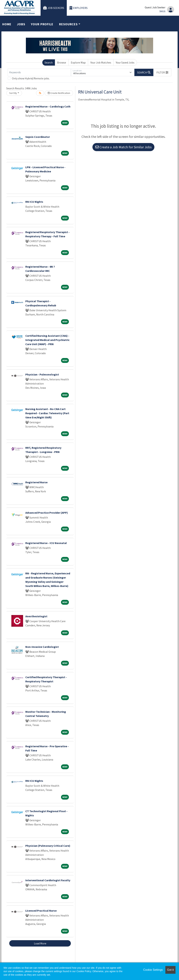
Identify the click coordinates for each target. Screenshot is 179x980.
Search (49, 62)
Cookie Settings (153, 970)
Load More (40, 943)
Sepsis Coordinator (38, 137)
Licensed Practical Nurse (41, 911)
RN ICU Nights (34, 202)
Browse (62, 62)
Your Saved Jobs (125, 62)
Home (7, 24)
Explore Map (78, 62)
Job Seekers (54, 8)
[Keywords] (39, 72)
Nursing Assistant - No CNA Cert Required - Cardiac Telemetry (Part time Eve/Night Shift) (47, 413)
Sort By (13, 93)
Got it (170, 970)
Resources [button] (68, 24)
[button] (162, 72)
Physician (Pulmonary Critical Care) (48, 846)
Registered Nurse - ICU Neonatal (46, 543)
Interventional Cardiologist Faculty (48, 880)
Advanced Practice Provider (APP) (47, 513)
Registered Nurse (36, 482)
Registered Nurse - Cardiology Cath (48, 106)
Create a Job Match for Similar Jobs (123, 147)
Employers (79, 8)
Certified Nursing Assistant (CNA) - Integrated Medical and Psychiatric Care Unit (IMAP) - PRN (47, 340)
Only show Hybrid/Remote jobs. (31, 78)
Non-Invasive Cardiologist (42, 647)
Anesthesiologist (36, 616)
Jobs (21, 24)
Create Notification (59, 93)
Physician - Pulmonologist (42, 374)
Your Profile (42, 24)
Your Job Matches (101, 62)
